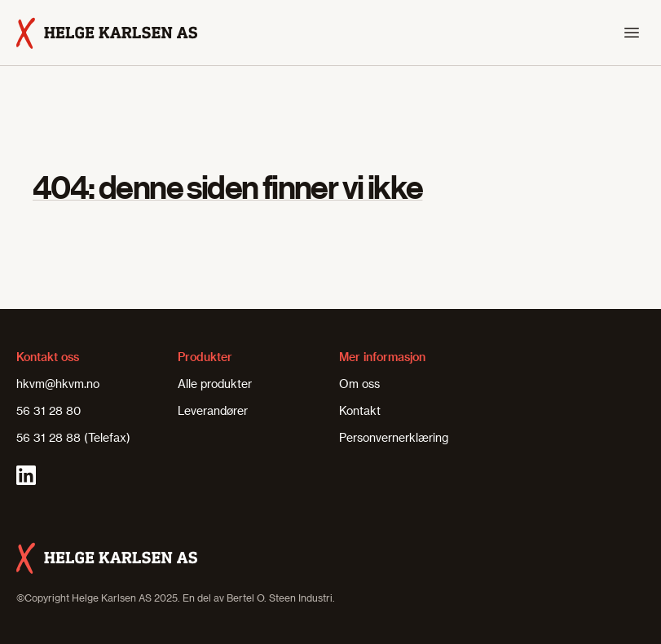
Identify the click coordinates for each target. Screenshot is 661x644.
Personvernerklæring (394, 437)
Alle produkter (215, 384)
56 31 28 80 (48, 410)
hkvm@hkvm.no (58, 384)
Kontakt (360, 410)
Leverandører (213, 410)
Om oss (359, 384)
